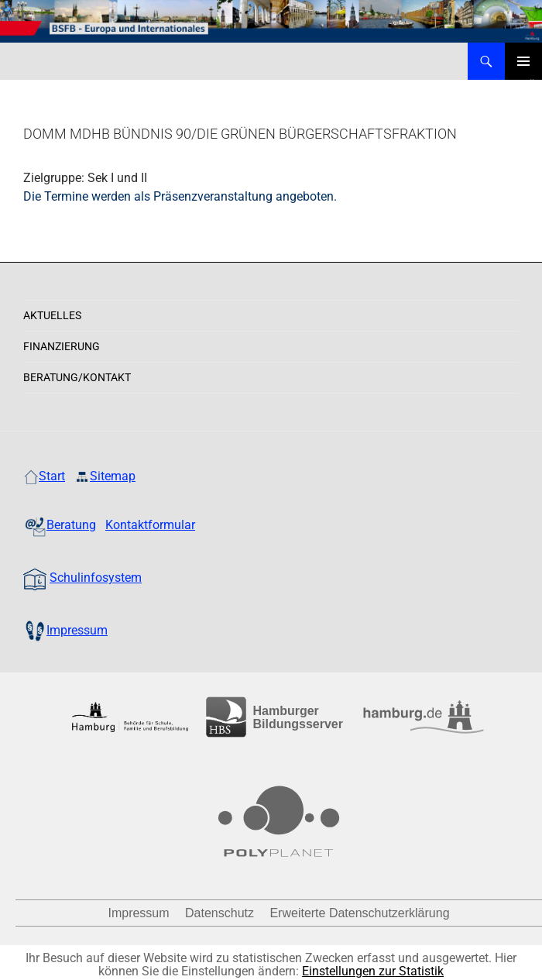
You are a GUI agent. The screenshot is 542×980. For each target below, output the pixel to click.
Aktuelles (52, 315)
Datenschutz (220, 913)
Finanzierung (62, 346)
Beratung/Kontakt (77, 377)
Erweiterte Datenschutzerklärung (359, 913)
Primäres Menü (523, 61)
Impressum (138, 913)
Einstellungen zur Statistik (373, 971)
